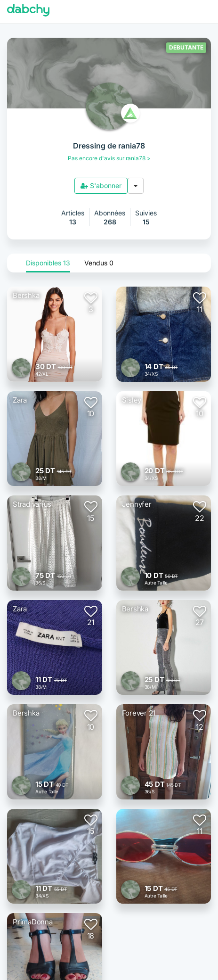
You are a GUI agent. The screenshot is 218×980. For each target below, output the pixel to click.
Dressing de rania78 (109, 146)
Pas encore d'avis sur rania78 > (109, 158)
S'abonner (101, 185)
